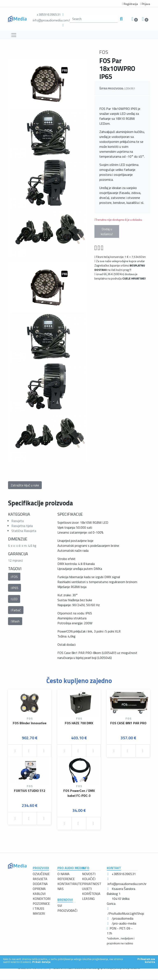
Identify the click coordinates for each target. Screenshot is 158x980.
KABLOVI (39, 894)
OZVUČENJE (41, 874)
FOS (14, 577)
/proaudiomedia (123, 918)
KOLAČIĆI (89, 879)
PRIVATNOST (92, 884)
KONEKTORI (42, 899)
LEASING (88, 899)
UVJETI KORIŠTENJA (91, 891)
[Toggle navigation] (14, 35)
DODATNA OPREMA (40, 886)
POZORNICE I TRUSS (41, 906)
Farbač (16, 610)
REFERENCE (66, 879)
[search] (94, 19)
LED (14, 599)
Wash (15, 621)
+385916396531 (49, 14)
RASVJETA (40, 879)
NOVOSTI (89, 874)
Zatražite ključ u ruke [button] (25, 485)
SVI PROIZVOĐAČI (67, 908)
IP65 (15, 588)
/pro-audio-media (124, 923)
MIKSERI (39, 913)
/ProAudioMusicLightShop (126, 913)
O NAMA (63, 874)
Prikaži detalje (41, 962)
